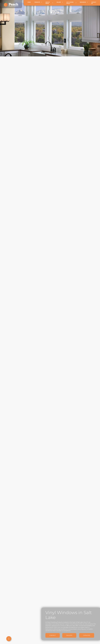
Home (29, 2)
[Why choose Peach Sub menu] (77, 3)
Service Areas (48, 3)
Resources (83, 2)
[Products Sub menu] (43, 2)
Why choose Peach (70, 3)
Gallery (59, 2)
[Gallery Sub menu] (64, 2)
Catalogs (87, 635)
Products (37, 2)
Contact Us (94, 3)
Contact (53, 635)
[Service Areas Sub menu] (54, 3)
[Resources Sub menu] (89, 2)
